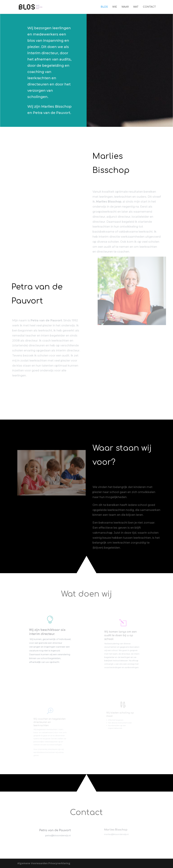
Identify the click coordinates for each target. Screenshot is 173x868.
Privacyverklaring (59, 863)
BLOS (104, 7)
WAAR (125, 7)
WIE (115, 7)
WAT (136, 7)
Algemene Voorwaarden (33, 863)
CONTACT (149, 7)
